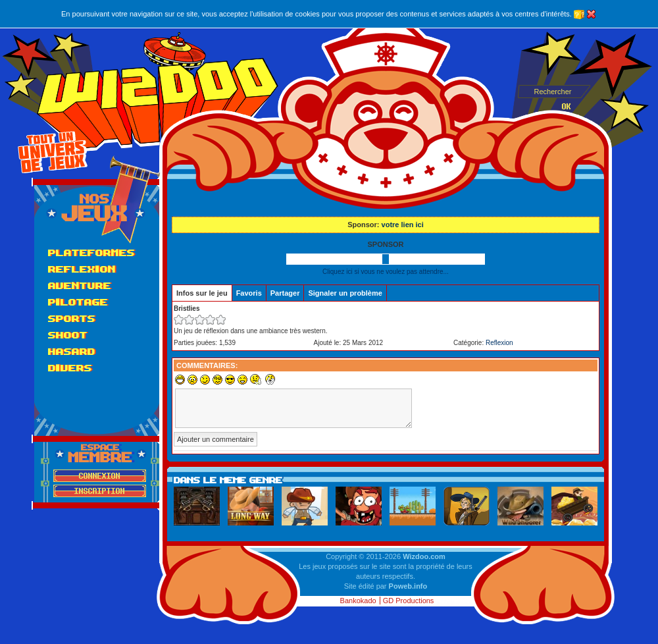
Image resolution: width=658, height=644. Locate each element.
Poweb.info (408, 586)
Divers (70, 368)
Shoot (68, 335)
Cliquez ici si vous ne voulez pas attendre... (386, 272)
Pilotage (78, 302)
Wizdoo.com (424, 556)
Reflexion (82, 269)
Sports (72, 318)
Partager (285, 293)
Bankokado (358, 601)
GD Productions (409, 601)
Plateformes (91, 253)
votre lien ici (403, 225)
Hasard (72, 351)
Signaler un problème (345, 293)
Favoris (249, 293)
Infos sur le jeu (202, 293)
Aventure (80, 285)
